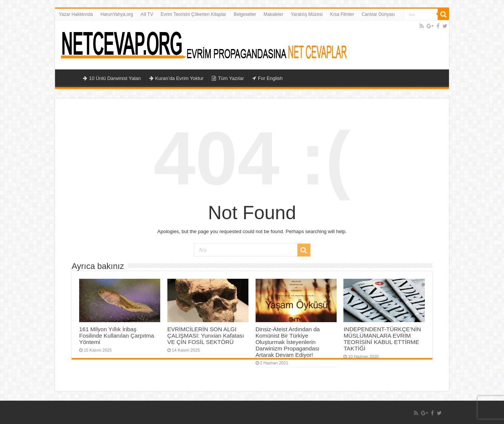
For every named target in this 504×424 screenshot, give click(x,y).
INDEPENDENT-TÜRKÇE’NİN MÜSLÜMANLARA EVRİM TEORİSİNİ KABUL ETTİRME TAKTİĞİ (382, 339)
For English (267, 78)
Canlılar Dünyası (378, 14)
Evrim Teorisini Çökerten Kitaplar (193, 14)
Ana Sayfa (69, 77)
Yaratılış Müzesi (306, 14)
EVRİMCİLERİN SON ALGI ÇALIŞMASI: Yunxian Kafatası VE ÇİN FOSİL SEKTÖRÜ (206, 336)
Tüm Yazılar (228, 78)
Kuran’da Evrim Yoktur (177, 78)
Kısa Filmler (342, 14)
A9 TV (147, 14)
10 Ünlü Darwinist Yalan (112, 78)
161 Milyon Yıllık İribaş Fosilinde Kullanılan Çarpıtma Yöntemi (117, 336)
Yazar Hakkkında (76, 14)
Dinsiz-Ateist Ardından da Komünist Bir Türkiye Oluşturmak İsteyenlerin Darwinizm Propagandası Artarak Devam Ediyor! (288, 342)
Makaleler (273, 14)
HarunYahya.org (117, 14)
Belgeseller (245, 14)
